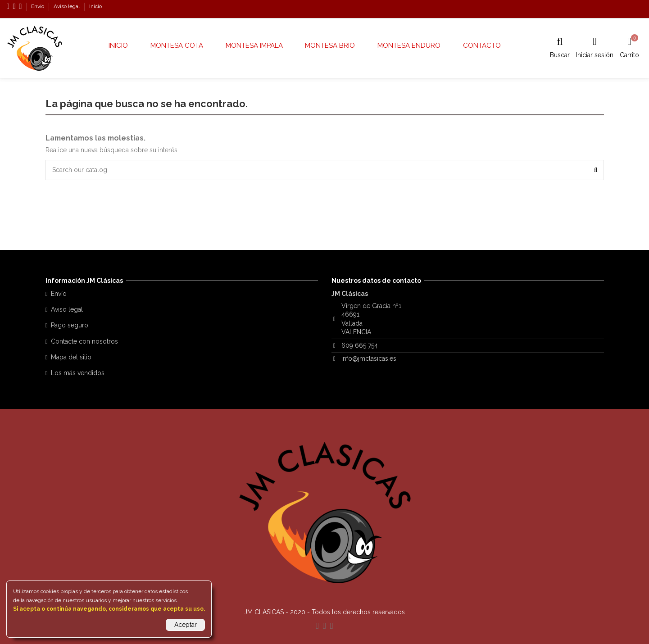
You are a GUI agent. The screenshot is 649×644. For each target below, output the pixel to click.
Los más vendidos (78, 373)
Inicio (95, 6)
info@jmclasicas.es (369, 358)
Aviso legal (67, 6)
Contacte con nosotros (84, 341)
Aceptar (186, 625)
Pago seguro (70, 325)
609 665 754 (360, 345)
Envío (38, 6)
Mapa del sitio (71, 357)
